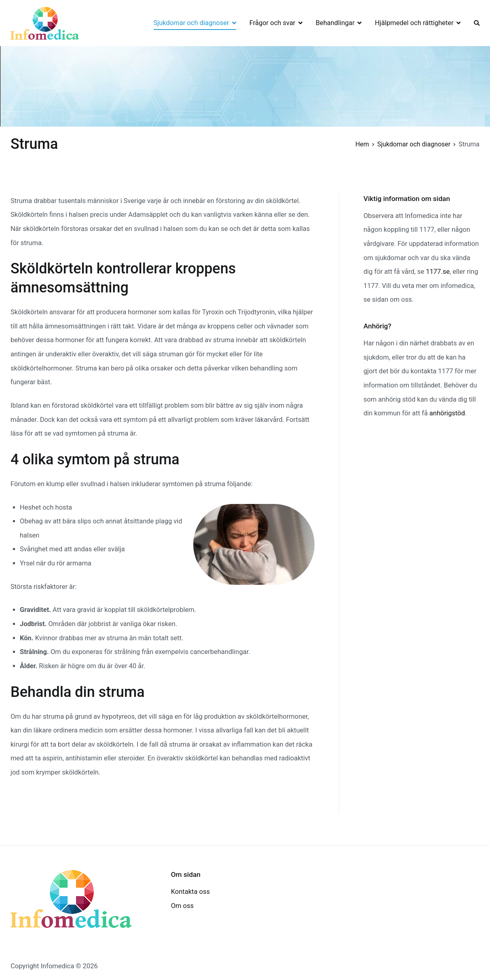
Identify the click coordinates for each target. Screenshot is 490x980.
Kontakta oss (190, 892)
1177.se (438, 272)
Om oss (182, 906)
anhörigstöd (447, 413)
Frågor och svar (272, 23)
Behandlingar (335, 23)
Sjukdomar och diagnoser (191, 23)
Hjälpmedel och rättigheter (414, 23)
